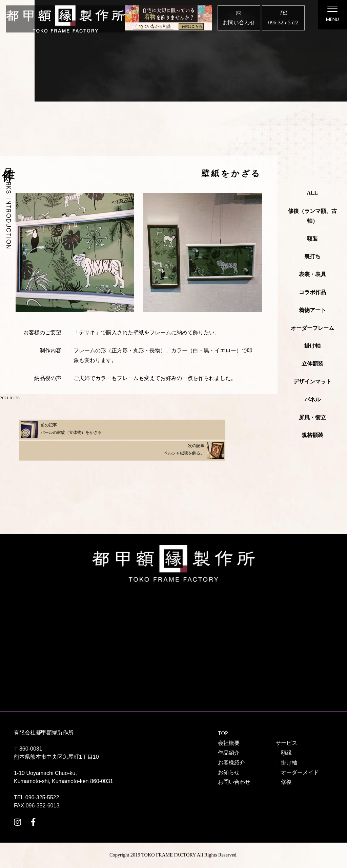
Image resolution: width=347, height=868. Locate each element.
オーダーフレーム (312, 328)
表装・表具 (312, 275)
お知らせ (229, 772)
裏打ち (312, 257)
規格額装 (312, 435)
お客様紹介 (231, 763)
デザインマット (312, 382)
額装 (312, 239)
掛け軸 (312, 346)
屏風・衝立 (312, 417)
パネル (312, 399)
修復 (286, 782)
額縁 (286, 753)
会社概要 (229, 743)
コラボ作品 (312, 293)
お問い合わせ (234, 782)
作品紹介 (229, 753)
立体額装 (312, 364)
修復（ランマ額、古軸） (312, 216)
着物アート (312, 310)
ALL (312, 193)
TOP (223, 733)
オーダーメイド (300, 772)
